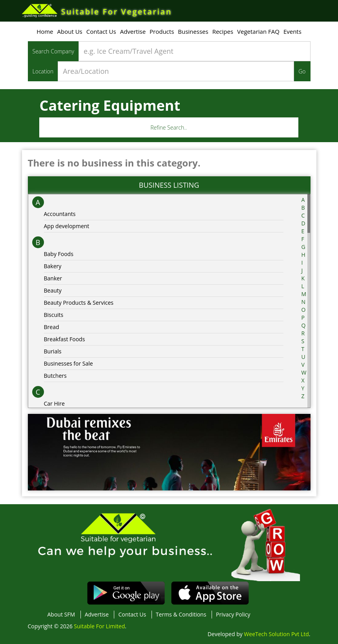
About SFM (61, 614)
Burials (53, 351)
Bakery (53, 266)
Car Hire (54, 403)
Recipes (223, 31)
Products (162, 31)
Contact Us (101, 31)
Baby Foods (59, 254)
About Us (70, 31)
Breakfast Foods (65, 339)
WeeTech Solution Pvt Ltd (276, 634)
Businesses (193, 31)
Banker (53, 278)
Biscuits (54, 315)
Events (292, 31)
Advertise (133, 31)
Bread (52, 327)
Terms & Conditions (181, 614)
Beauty (53, 290)
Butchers (55, 376)
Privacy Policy (233, 614)
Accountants (60, 214)
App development (67, 226)
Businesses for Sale (69, 363)
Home (45, 31)
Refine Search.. (169, 127)
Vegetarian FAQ (258, 31)
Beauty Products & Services (79, 303)
